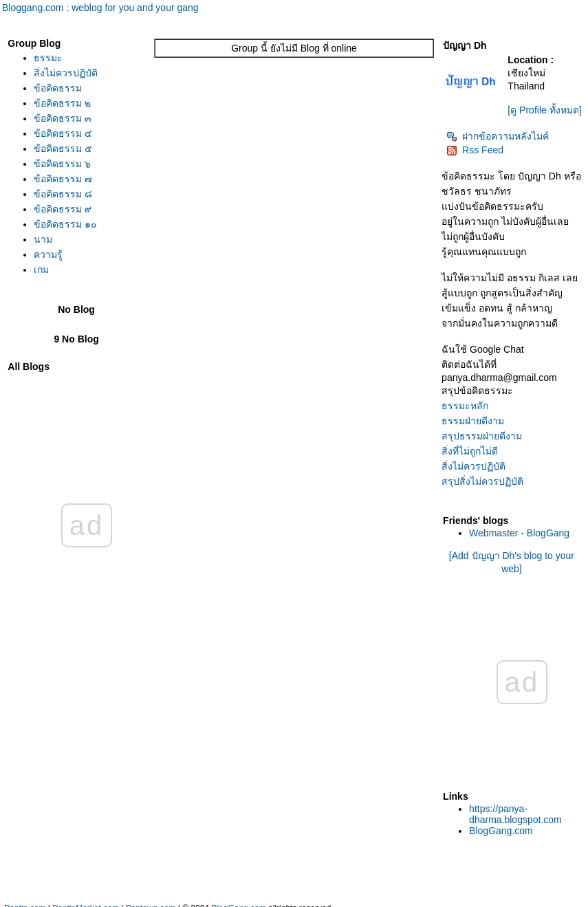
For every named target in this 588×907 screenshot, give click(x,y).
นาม (43, 239)
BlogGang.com (501, 831)
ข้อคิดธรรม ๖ (62, 164)
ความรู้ (48, 254)
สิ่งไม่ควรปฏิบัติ (66, 73)
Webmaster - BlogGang (519, 533)
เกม (41, 270)
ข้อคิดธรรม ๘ (63, 194)
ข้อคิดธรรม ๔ (63, 133)
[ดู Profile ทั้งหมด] (544, 110)
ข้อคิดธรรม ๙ (63, 209)
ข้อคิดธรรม (58, 88)
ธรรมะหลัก (465, 406)
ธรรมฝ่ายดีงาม (473, 421)
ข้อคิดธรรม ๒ (62, 103)
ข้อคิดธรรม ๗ (63, 179)
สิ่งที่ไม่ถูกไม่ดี (470, 451)
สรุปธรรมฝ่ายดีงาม (482, 436)
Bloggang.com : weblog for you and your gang (100, 8)
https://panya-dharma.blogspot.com (515, 814)
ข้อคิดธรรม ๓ (63, 118)
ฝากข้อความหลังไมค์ (498, 136)
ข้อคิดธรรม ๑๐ (65, 224)
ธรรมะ (48, 58)
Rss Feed (475, 150)
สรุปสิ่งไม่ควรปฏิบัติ (482, 481)
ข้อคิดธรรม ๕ (63, 149)
